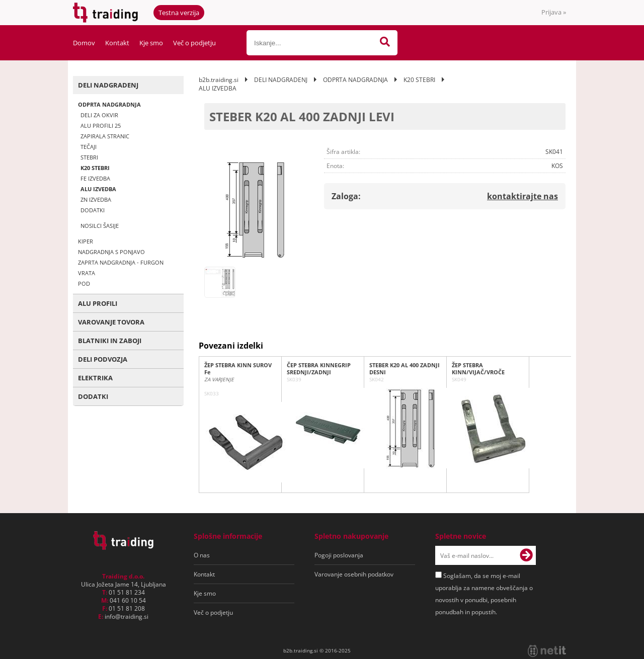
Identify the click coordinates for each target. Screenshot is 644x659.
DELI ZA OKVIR (99, 115)
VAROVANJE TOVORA (111, 322)
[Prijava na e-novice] (526, 555)
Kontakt (117, 43)
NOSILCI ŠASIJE (100, 226)
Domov (84, 43)
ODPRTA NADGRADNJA (109, 104)
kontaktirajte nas (522, 196)
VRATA (87, 273)
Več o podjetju (194, 43)
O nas (202, 555)
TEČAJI (89, 147)
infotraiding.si (127, 616)
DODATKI (93, 210)
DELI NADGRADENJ (108, 85)
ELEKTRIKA (95, 378)
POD (84, 283)
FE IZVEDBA (95, 178)
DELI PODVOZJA (103, 359)
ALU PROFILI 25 (101, 126)
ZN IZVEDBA (96, 199)
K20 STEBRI (95, 168)
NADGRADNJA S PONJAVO (111, 252)
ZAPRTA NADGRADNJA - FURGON (121, 262)
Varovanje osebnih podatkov (354, 574)
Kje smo (151, 43)
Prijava (554, 12)
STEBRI (89, 157)
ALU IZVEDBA (98, 189)
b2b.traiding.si (219, 80)
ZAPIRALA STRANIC (105, 136)
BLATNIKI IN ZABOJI (110, 341)
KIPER (86, 241)
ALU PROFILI (98, 303)
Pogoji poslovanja (339, 555)
